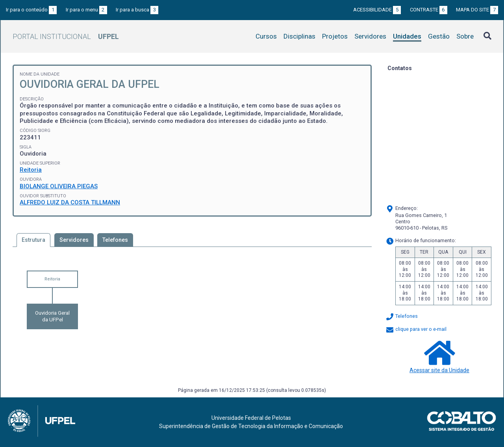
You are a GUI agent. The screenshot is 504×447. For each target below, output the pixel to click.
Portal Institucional (66, 36)
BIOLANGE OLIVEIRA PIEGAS (59, 186)
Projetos (335, 36)
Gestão (439, 36)
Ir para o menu (86, 10)
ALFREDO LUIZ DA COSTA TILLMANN (70, 202)
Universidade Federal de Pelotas (251, 418)
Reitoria (31, 170)
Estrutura (33, 240)
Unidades (407, 36)
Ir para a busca (137, 10)
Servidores (370, 36)
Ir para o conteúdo (31, 10)
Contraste (429, 10)
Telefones (115, 240)
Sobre (465, 36)
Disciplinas (299, 36)
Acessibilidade (377, 10)
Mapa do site (477, 10)
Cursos (266, 36)
